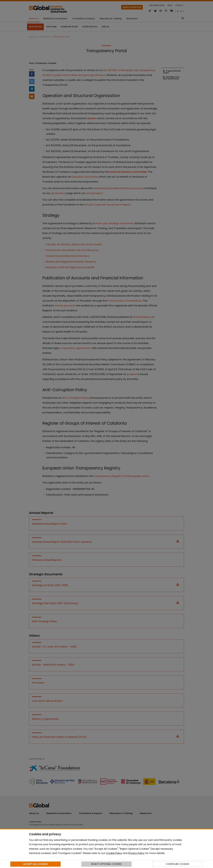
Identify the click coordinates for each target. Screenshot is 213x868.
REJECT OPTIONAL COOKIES (106, 864)
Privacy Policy (136, 853)
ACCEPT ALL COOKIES (35, 864)
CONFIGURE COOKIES (178, 864)
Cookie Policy (114, 853)
